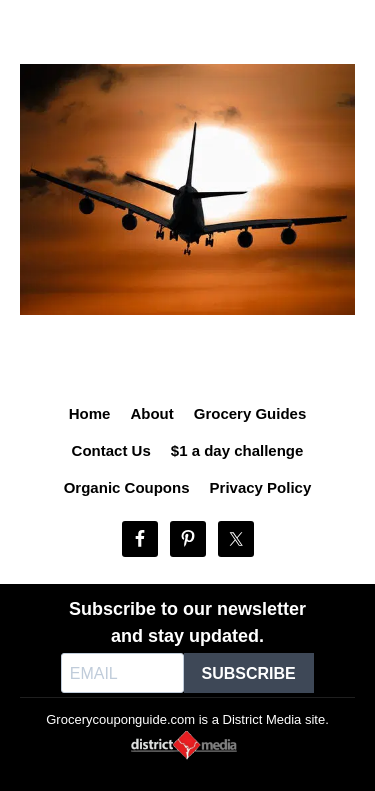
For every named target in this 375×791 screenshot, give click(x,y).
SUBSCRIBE (249, 673)
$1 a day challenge (237, 450)
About (151, 413)
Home (90, 413)
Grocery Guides (250, 413)
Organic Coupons (127, 487)
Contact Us (111, 450)
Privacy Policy (261, 487)
